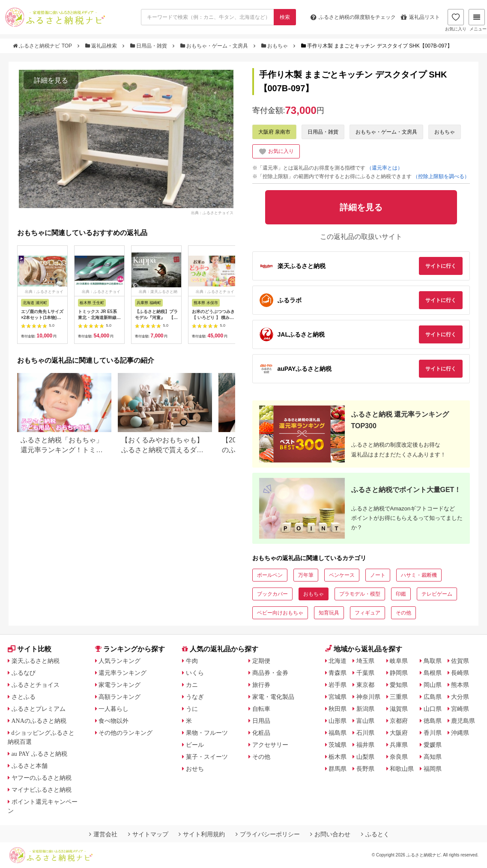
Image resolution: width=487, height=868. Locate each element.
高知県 (433, 757)
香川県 (433, 733)
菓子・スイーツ (207, 757)
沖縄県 (460, 733)
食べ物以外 (114, 721)
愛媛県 (433, 745)
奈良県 (399, 757)
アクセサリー (270, 745)
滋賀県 (399, 709)
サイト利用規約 (202, 834)
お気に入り (456, 20)
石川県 (365, 733)
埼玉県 (365, 661)
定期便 (261, 661)
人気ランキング (120, 661)
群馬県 (338, 769)
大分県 (460, 697)
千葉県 (365, 673)
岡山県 (433, 685)
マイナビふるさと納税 (42, 790)
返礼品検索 (102, 46)
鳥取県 (433, 661)
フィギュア (367, 613)
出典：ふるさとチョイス (212, 213)
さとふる (24, 697)
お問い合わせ (330, 834)
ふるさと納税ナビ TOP (43, 46)
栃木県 (338, 757)
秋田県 (338, 709)
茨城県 (338, 745)
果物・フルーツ (207, 733)
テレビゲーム (437, 594)
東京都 (365, 685)
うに (192, 709)
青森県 (338, 673)
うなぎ (195, 697)
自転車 (261, 709)
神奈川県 (368, 697)
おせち (195, 769)
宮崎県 (460, 709)
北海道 (338, 661)
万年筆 (306, 575)
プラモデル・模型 (360, 594)
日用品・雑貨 (149, 46)
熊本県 (460, 685)
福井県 (365, 745)
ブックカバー (272, 594)
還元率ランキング (122, 673)
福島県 (338, 733)
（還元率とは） (385, 168)
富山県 (365, 721)
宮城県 (338, 697)
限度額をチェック (353, 17)
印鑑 (401, 594)
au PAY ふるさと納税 (40, 754)
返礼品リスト (420, 17)
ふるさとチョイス (36, 685)
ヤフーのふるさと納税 (42, 778)
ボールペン (270, 575)
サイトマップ (148, 834)
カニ (192, 685)
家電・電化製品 (273, 697)
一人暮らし (114, 709)
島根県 (433, 673)
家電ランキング (120, 685)
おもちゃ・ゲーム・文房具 (215, 46)
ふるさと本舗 (30, 766)
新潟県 (365, 709)
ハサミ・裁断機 (419, 575)
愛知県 (399, 685)
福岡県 (433, 769)
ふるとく (375, 834)
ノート (378, 575)
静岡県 (399, 673)
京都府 (399, 721)
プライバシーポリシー (268, 834)
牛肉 (192, 661)
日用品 (261, 721)
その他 (403, 613)
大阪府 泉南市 (274, 132)
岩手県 (338, 685)
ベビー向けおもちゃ (280, 613)
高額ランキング (120, 697)
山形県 (338, 721)
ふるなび (24, 673)
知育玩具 (329, 613)
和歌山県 (402, 769)
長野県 (365, 769)
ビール (195, 745)
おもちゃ (275, 46)
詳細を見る (51, 80)
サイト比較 (30, 649)
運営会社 (103, 834)
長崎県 (460, 673)
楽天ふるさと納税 (36, 661)
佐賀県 (460, 661)
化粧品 (261, 733)
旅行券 (261, 685)
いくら (195, 673)
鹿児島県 (463, 721)
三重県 (399, 697)
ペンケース (342, 575)
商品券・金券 (270, 673)
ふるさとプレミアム (39, 709)
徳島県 (433, 721)
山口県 (433, 709)
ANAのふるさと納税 (39, 721)
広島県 (433, 697)
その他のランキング (125, 733)
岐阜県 (399, 661)
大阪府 (399, 733)
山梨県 (365, 757)
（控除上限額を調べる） (441, 176)
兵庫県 (399, 745)
